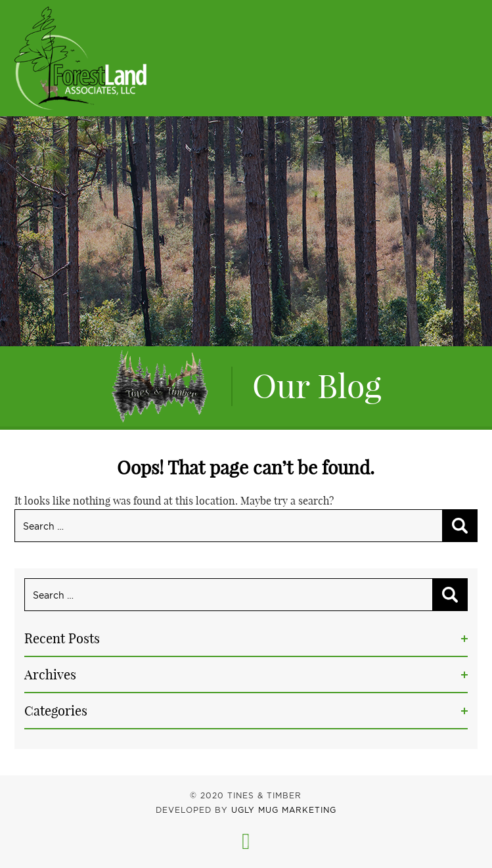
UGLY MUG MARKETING (284, 810)
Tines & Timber (80, 58)
